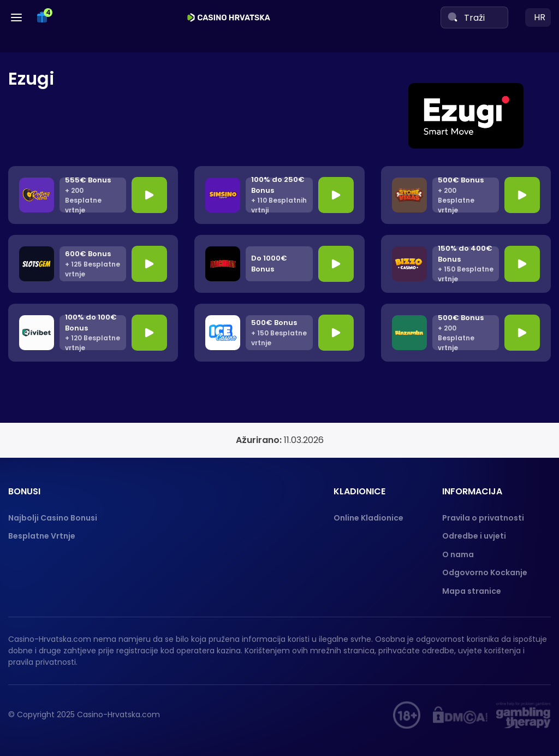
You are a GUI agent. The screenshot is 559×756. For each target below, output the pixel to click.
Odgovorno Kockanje (485, 572)
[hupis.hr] (407, 715)
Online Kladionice (368, 518)
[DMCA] (460, 715)
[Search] (453, 17)
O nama (458, 554)
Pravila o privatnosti (483, 518)
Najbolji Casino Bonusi (53, 518)
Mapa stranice (472, 591)
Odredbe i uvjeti (474, 536)
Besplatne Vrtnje (42, 536)
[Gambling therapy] (524, 715)
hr (540, 17)
